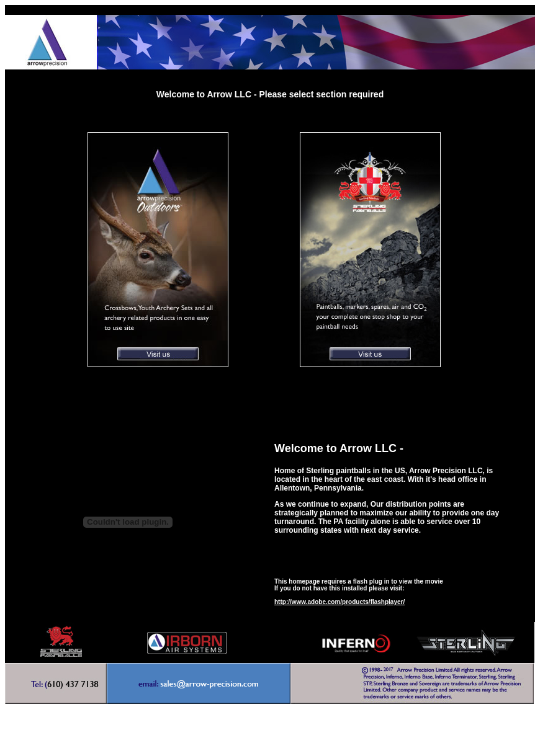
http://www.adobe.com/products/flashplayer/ (339, 602)
